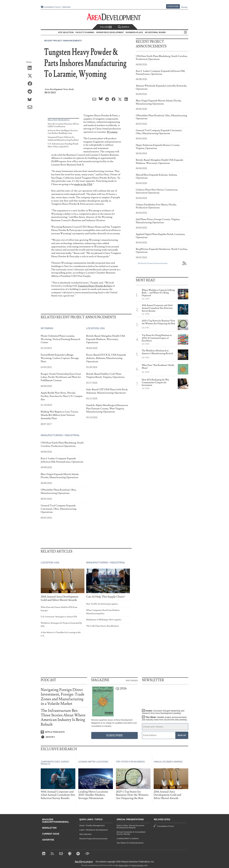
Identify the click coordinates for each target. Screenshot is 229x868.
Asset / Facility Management (92, 825)
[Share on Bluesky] (31, 100)
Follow (106, 27)
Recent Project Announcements (63, 41)
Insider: (163, 712)
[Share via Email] (31, 107)
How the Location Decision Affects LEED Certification (63, 125)
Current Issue (51, 834)
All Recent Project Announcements (153, 263)
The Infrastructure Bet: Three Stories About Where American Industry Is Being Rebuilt (63, 718)
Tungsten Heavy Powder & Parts (95, 286)
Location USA (95, 328)
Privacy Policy (123, 865)
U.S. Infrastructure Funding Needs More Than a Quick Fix (63, 145)
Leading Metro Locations (128, 838)
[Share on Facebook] (31, 84)
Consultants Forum (52, 7)
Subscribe (173, 6)
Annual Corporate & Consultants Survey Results (131, 833)
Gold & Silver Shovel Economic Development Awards (130, 827)
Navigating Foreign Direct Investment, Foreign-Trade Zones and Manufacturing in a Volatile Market (63, 697)
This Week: (164, 718)
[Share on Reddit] (31, 92)
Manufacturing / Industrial (60, 435)
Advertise (66, 7)
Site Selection (85, 834)
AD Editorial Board (155, 32)
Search (124, 27)
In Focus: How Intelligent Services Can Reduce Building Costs (63, 132)
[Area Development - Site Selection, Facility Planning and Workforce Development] (115, 17)
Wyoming (112, 132)
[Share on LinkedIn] (31, 68)
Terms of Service (138, 865)
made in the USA (83, 184)
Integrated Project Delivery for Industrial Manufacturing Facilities (63, 139)
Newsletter (49, 828)
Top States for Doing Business (130, 843)
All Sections (185, 32)
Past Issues (132, 680)
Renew (184, 7)
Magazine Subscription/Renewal (56, 821)
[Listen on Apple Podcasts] (64, 732)
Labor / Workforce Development (94, 830)
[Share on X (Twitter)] (31, 76)
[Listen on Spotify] (64, 737)
